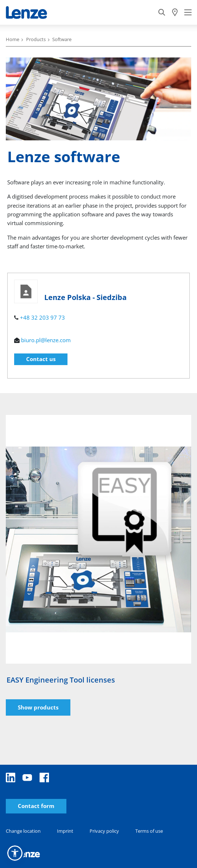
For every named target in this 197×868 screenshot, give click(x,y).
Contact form (36, 806)
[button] (15, 853)
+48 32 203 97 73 (42, 317)
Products (36, 39)
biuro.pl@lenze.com (46, 340)
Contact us (41, 359)
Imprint (65, 831)
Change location (23, 831)
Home (13, 39)
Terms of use (149, 831)
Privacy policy (104, 831)
